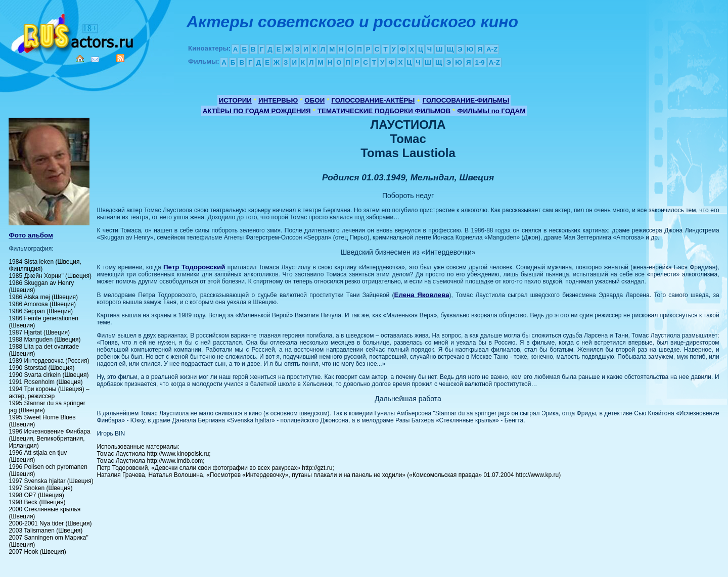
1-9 (480, 62)
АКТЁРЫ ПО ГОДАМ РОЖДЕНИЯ (257, 111)
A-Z (492, 49)
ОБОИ (314, 100)
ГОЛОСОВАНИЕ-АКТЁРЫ (373, 100)
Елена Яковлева (422, 295)
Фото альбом (31, 235)
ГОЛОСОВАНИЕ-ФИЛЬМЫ (466, 100)
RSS (120, 58)
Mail (95, 59)
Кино (73, 32)
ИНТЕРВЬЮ (278, 100)
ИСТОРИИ (235, 100)
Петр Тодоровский (194, 267)
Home (80, 59)
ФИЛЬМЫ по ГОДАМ (491, 111)
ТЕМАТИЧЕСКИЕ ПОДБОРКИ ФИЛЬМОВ (384, 111)
